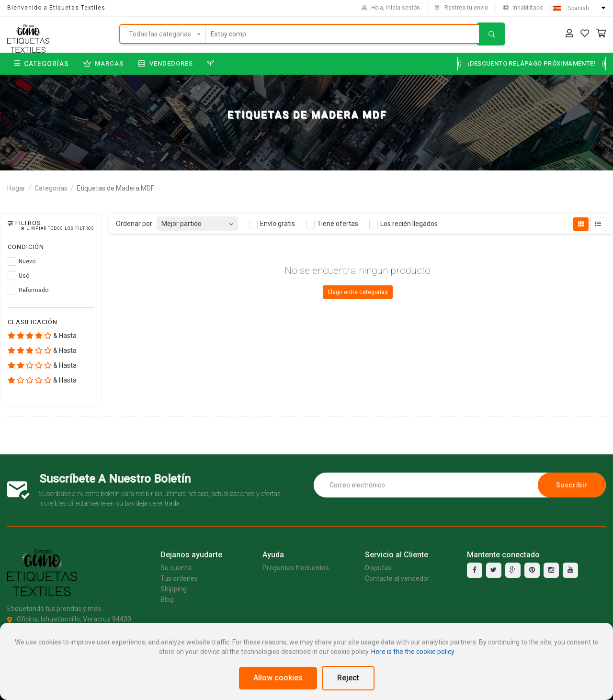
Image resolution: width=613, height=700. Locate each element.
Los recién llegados (403, 224)
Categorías (42, 64)
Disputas (378, 568)
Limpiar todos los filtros (58, 229)
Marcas (103, 63)
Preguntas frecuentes (296, 568)
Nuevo (22, 261)
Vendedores (165, 63)
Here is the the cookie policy (413, 652)
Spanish (579, 8)
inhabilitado (523, 8)
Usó (18, 276)
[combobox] (197, 221)
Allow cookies (278, 678)
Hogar (16, 188)
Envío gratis (272, 224)
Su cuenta (176, 568)
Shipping (174, 589)
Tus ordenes (179, 578)
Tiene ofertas (332, 224)
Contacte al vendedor (397, 578)
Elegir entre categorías (358, 292)
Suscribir (572, 485)
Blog (167, 599)
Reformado (28, 290)
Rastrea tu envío (461, 8)
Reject (348, 678)
